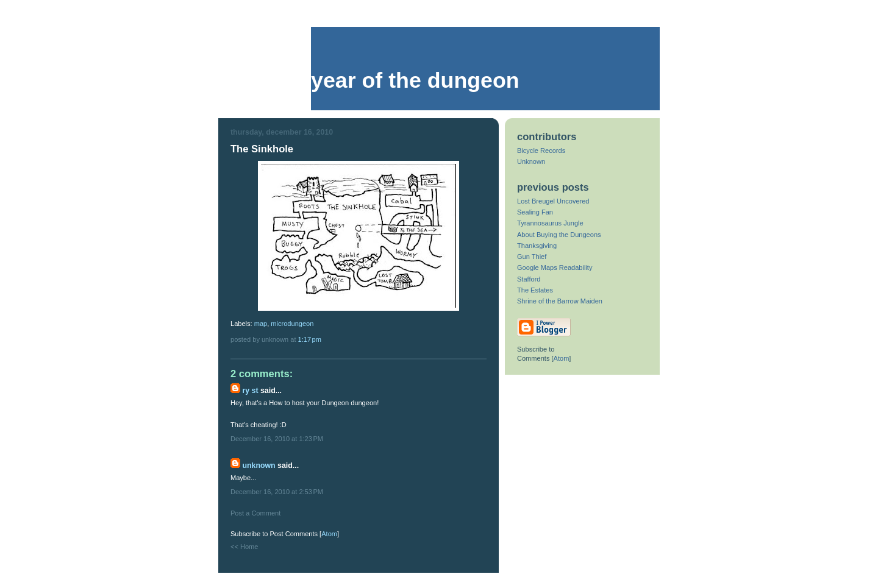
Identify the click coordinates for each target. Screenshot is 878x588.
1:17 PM (310, 339)
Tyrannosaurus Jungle (550, 223)
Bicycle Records (541, 151)
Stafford (529, 279)
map (261, 324)
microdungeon (292, 324)
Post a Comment (255, 513)
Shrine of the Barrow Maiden (560, 301)
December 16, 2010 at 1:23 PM (277, 439)
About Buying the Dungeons (559, 235)
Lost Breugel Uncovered (553, 201)
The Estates (535, 290)
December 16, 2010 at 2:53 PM (277, 492)
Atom (329, 534)
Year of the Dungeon (415, 80)
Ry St (250, 391)
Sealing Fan (535, 212)
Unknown (259, 466)
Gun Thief (532, 257)
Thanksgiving (537, 246)
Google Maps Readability (555, 267)
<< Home (244, 547)
